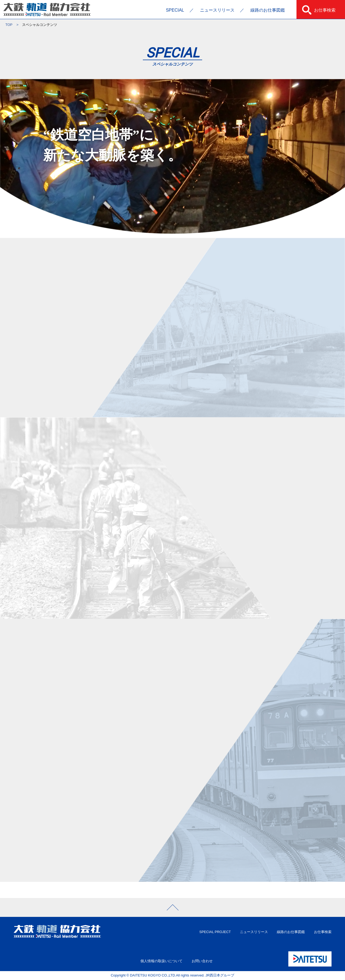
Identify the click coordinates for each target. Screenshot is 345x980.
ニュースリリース (217, 10)
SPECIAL (175, 10)
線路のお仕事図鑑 (268, 10)
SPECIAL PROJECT (215, 932)
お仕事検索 (325, 10)
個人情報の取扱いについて (161, 961)
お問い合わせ (202, 961)
